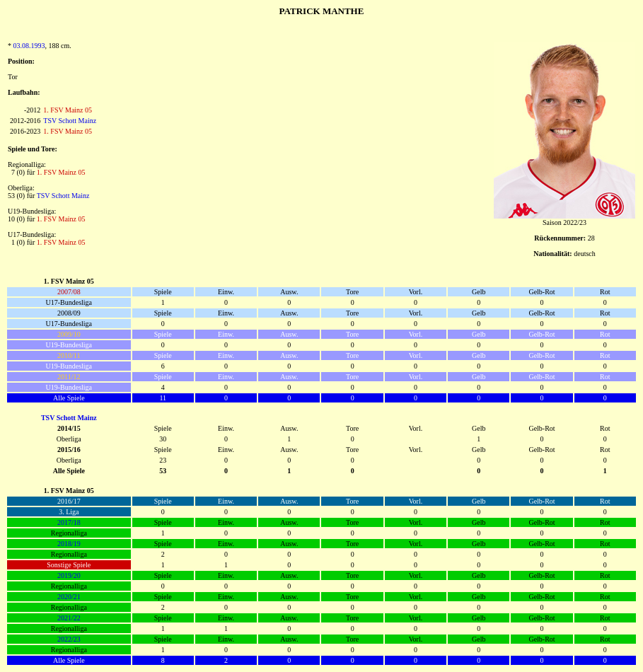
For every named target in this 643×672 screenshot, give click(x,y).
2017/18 (69, 522)
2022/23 (69, 639)
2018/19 (69, 544)
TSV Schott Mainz (70, 121)
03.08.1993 (29, 46)
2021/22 (69, 618)
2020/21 (69, 597)
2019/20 (69, 575)
